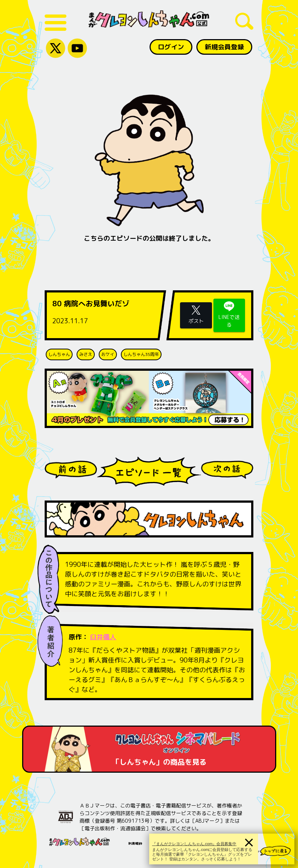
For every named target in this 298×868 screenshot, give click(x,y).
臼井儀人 (103, 637)
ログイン (171, 47)
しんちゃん (59, 354)
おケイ (108, 354)
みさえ (86, 354)
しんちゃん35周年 (141, 354)
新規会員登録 (224, 47)
